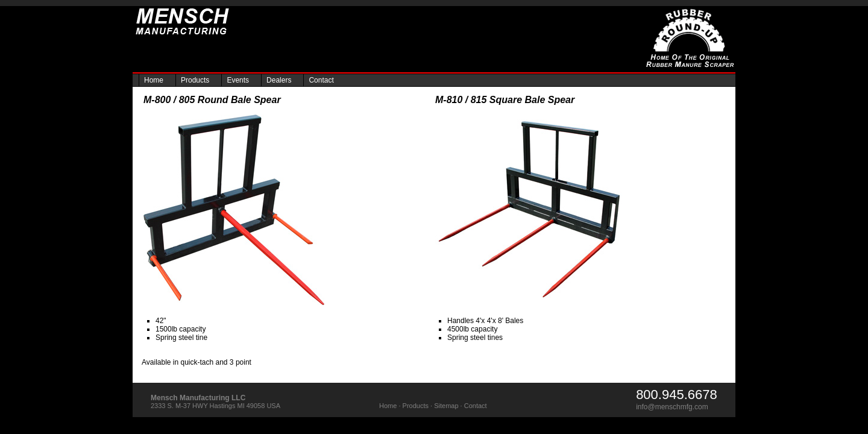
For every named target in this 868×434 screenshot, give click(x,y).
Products (195, 80)
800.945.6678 (677, 395)
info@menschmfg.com (672, 407)
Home (154, 80)
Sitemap (446, 406)
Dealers (279, 80)
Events (238, 80)
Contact (321, 80)
